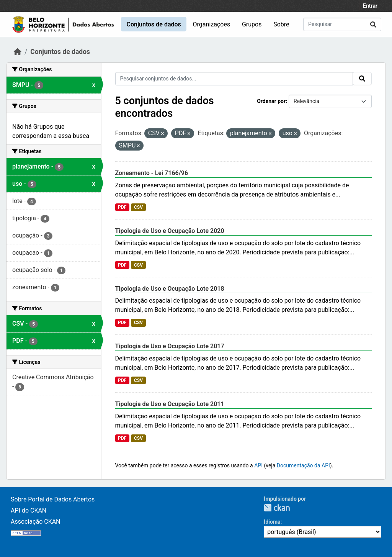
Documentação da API (303, 465)
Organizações (212, 24)
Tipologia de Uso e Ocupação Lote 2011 (170, 404)
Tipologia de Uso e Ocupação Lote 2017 (170, 346)
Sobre (281, 24)
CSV (138, 207)
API (258, 465)
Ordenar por (271, 101)
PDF (122, 207)
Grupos (252, 24)
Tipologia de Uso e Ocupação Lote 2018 (170, 289)
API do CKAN (29, 510)
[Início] (18, 52)
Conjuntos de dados (154, 24)
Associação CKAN (36, 522)
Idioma (272, 522)
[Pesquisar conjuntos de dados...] (342, 24)
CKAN (277, 508)
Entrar (370, 6)
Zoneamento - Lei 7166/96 (152, 173)
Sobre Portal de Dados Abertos (53, 499)
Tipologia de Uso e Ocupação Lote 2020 (170, 231)
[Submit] (373, 24)
